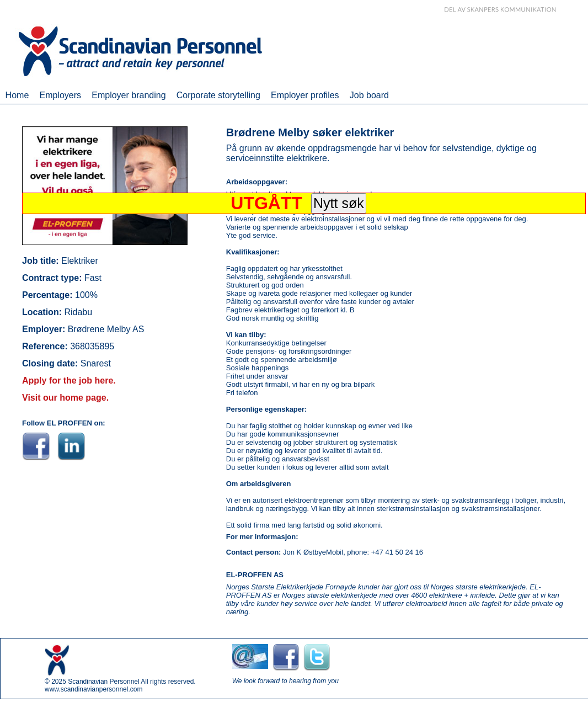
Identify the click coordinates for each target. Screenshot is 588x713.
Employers (60, 95)
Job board (369, 95)
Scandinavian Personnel (103, 682)
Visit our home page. (65, 398)
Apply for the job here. (69, 381)
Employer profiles (305, 95)
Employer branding (129, 95)
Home (17, 95)
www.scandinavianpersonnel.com (93, 689)
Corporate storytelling (218, 95)
